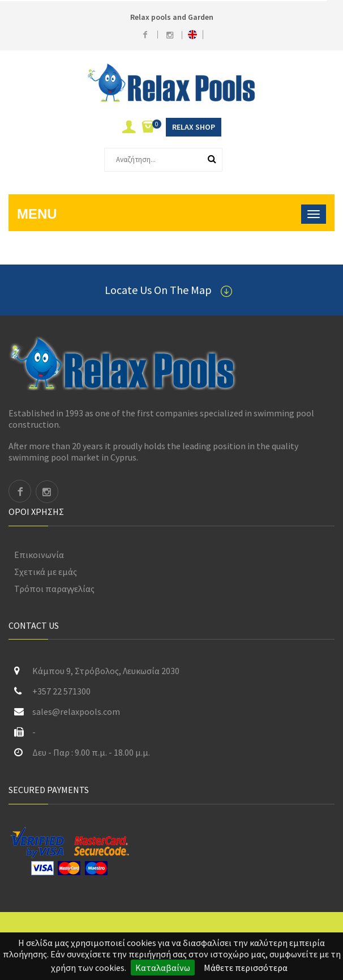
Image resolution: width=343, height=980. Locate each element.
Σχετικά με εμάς (46, 572)
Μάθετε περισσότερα (246, 968)
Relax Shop (194, 127)
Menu (37, 214)
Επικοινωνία (39, 555)
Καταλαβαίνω (163, 968)
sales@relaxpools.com (76, 711)
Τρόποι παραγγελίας (54, 589)
